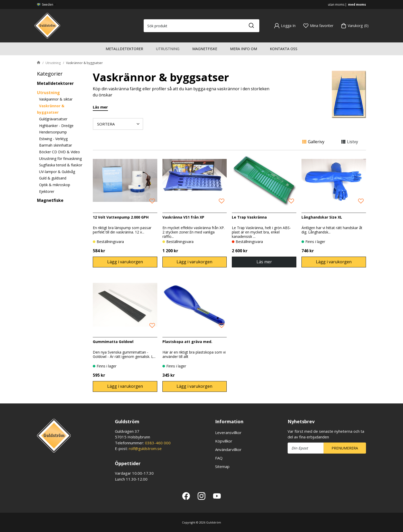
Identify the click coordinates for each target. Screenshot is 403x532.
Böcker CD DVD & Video (59, 152)
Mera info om (244, 49)
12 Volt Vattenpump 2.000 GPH (121, 217)
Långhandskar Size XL (322, 217)
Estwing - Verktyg (53, 139)
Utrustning (168, 49)
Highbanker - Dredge (56, 126)
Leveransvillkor (228, 432)
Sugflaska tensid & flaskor (61, 165)
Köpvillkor (224, 441)
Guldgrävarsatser (53, 119)
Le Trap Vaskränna (249, 217)
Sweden (47, 4)
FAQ (219, 458)
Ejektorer (47, 191)
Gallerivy (313, 142)
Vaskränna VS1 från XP (183, 217)
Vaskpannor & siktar (56, 99)
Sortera (119, 124)
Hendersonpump (53, 132)
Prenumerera (345, 448)
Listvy (350, 142)
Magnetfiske (205, 49)
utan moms (336, 4)
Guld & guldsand (53, 178)
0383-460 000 (158, 443)
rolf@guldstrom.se (145, 448)
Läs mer (100, 107)
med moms (357, 4)
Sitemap (222, 466)
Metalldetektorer (124, 49)
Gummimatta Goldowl (113, 342)
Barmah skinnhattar (56, 145)
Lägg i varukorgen (125, 262)
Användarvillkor (228, 449)
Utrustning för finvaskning (60, 159)
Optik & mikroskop (55, 185)
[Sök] (251, 26)
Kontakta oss (284, 49)
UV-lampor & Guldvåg (57, 172)
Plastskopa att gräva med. (187, 342)
